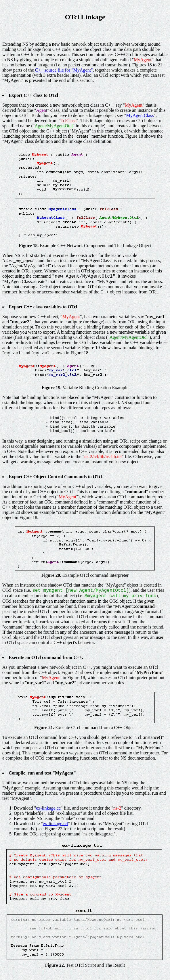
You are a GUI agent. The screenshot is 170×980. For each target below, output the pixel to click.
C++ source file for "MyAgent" (64, 70)
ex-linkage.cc (48, 808)
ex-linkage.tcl (56, 824)
